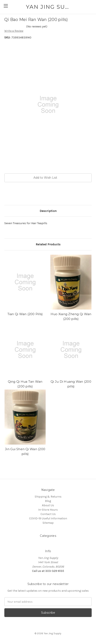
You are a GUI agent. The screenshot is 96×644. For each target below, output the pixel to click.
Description (48, 211)
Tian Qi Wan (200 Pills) (25, 314)
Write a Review (14, 31)
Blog (48, 501)
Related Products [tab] (48, 244)
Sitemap (48, 523)
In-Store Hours (48, 510)
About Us (48, 505)
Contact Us (48, 514)
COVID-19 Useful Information (48, 518)
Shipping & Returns (48, 497)
